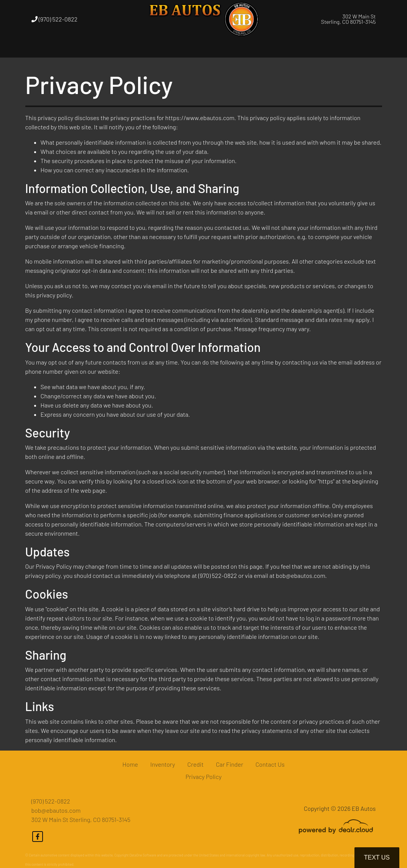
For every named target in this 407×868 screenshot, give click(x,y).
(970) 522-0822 (54, 19)
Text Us (377, 857)
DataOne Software (143, 855)
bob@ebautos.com (56, 810)
